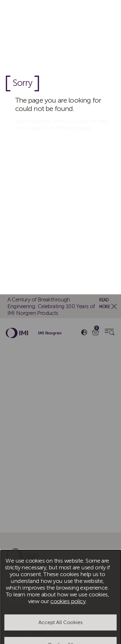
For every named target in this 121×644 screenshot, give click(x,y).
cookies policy (68, 307)
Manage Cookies (60, 373)
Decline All (61, 351)
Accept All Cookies (60, 328)
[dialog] (60, 322)
